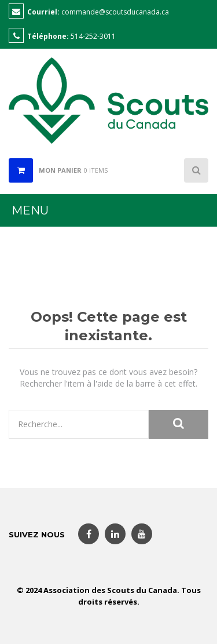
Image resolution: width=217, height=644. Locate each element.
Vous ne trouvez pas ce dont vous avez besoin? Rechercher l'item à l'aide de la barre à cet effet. (108, 378)
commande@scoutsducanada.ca (115, 12)
